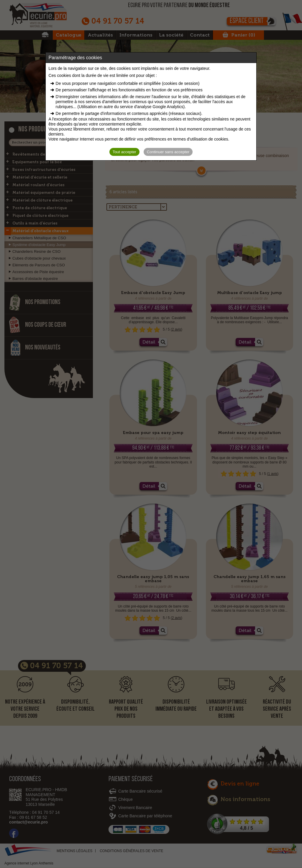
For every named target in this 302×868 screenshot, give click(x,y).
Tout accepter (124, 152)
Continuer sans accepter (168, 152)
